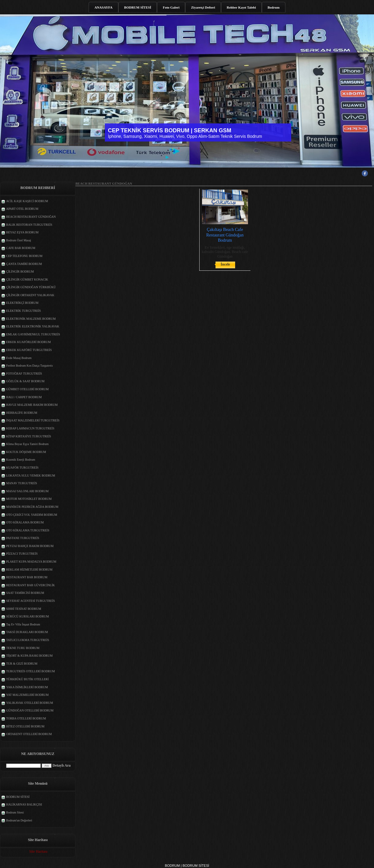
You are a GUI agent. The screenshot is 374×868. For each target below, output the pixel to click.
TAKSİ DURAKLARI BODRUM (27, 632)
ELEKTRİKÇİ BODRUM (22, 303)
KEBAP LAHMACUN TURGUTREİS (30, 428)
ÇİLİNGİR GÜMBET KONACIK (27, 279)
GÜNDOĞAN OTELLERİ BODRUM (30, 710)
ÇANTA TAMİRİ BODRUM (24, 264)
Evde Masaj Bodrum (19, 358)
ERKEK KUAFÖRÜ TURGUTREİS (29, 350)
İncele (225, 264)
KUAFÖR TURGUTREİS (22, 468)
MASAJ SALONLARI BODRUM (27, 491)
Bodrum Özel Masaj (19, 240)
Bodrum (274, 7)
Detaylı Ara (61, 765)
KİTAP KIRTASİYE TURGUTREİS (29, 436)
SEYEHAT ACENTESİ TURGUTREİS (31, 601)
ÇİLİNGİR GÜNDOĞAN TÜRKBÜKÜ (31, 287)
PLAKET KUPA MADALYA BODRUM (31, 562)
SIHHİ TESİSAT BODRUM (24, 609)
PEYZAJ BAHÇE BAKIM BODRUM (30, 546)
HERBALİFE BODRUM (22, 413)
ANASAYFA (103, 7)
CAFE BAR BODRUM (21, 248)
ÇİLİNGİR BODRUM (20, 272)
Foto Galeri (171, 7)
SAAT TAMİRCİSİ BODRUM (25, 593)
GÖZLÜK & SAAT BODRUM (25, 381)
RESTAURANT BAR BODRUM (27, 577)
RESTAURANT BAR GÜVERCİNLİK (31, 585)
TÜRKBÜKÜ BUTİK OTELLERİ (27, 679)
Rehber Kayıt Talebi (241, 7)
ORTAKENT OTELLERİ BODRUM (29, 734)
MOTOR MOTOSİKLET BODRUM (29, 499)
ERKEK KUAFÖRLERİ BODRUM (29, 342)
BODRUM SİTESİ (138, 7)
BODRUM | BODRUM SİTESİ (187, 866)
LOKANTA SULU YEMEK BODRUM (31, 476)
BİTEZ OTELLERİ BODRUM (25, 726)
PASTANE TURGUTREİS (23, 538)
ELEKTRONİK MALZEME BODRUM (31, 319)
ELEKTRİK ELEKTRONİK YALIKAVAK (33, 326)
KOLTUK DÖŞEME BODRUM (26, 452)
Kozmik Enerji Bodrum (21, 460)
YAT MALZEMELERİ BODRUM (27, 695)
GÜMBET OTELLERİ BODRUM (27, 389)
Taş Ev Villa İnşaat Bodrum (23, 624)
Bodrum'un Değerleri (19, 820)
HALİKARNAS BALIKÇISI (24, 804)
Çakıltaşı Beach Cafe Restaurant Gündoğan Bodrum (225, 235)
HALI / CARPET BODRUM (24, 397)
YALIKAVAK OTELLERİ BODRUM (30, 703)
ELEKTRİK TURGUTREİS (23, 311)
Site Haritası (38, 851)
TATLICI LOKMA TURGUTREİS (28, 640)
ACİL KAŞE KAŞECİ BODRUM (27, 201)
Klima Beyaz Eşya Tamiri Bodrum (27, 444)
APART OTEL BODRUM (22, 209)
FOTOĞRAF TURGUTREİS (24, 374)
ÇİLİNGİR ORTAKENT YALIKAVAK (30, 295)
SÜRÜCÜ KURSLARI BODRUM (27, 616)
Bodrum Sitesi (15, 812)
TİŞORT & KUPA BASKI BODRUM (29, 656)
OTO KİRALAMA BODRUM (25, 522)
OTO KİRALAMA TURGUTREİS (28, 530)
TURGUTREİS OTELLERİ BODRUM (31, 671)
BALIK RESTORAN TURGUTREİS (29, 225)
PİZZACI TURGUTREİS (22, 554)
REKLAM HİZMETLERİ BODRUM (29, 570)
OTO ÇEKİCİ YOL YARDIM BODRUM (32, 515)
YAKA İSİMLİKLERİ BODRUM (27, 687)
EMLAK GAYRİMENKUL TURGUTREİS (33, 334)
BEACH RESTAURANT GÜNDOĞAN (31, 217)
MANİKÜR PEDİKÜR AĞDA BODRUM (32, 507)
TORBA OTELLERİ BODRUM (26, 718)
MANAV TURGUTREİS (22, 483)
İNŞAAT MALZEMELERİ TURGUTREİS (33, 420)
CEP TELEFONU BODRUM (24, 256)
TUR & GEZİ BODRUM (22, 664)
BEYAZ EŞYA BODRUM (22, 232)
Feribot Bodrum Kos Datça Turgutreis (29, 366)
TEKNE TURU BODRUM (23, 648)
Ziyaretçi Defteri (203, 7)
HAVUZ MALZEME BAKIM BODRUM (32, 405)
